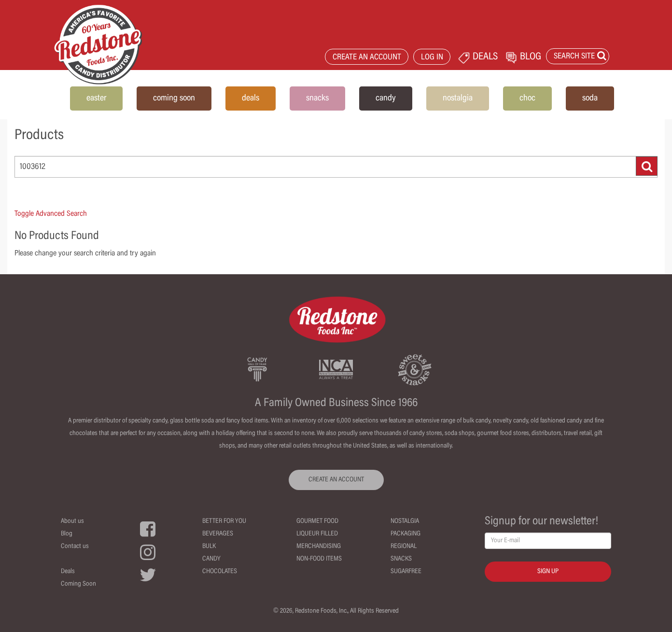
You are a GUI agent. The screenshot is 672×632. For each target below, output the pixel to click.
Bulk (209, 547)
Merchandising (319, 547)
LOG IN (432, 58)
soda (590, 98)
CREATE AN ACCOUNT (367, 58)
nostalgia (458, 98)
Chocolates (220, 572)
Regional (404, 547)
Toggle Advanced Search (51, 214)
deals (251, 98)
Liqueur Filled (317, 534)
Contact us (75, 547)
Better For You (224, 521)
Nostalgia (405, 521)
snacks (317, 98)
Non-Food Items (319, 559)
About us (72, 521)
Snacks (401, 559)
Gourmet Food (317, 521)
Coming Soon (78, 584)
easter (96, 98)
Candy (211, 559)
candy (386, 98)
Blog (67, 534)
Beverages (218, 534)
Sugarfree (406, 572)
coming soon (174, 98)
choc (527, 98)
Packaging (406, 534)
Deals (68, 572)
